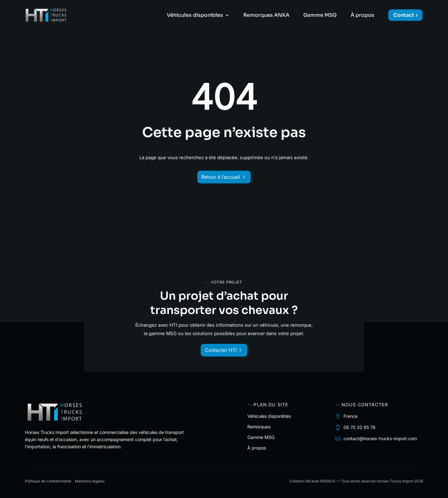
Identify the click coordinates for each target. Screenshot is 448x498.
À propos (362, 16)
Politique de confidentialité (48, 481)
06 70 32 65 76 (359, 427)
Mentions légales (90, 481)
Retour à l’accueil (221, 177)
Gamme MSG (320, 16)
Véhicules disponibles (195, 16)
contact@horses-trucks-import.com (380, 438)
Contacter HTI (221, 350)
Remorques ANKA (266, 16)
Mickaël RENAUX (320, 481)
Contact (404, 15)
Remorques (259, 427)
